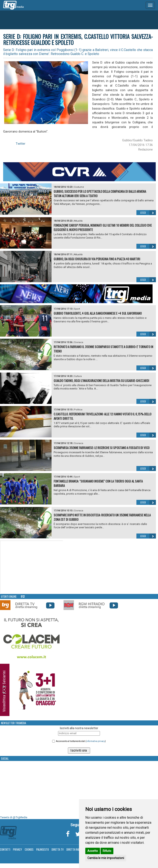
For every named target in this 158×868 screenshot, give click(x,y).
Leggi (148, 213)
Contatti (5, 849)
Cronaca (79, 342)
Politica (78, 410)
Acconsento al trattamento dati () (81, 741)
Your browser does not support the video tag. (32, 567)
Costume (79, 187)
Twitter (21, 144)
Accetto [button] (93, 851)
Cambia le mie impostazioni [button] (106, 858)
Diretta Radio (74, 849)
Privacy (17, 849)
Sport (77, 309)
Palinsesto (43, 849)
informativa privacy (96, 741)
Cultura (78, 376)
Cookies (29, 849)
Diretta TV (58, 849)
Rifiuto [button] (107, 851)
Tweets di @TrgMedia (14, 817)
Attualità (78, 221)
